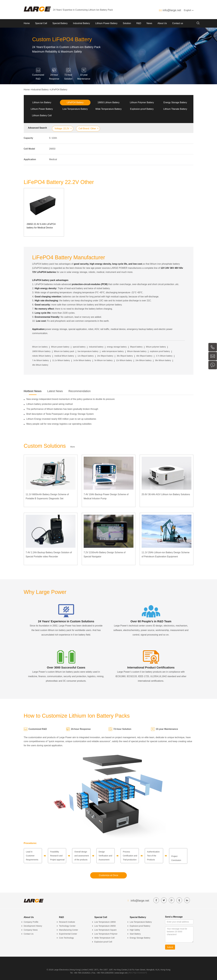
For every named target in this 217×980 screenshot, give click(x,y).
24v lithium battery (143, 360)
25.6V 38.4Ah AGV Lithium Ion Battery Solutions (166, 494)
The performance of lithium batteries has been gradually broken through (62, 409)
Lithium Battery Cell (42, 115)
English (189, 10)
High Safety (135, 930)
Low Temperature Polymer (106, 934)
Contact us (178, 23)
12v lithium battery (124, 360)
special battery (79, 347)
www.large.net (121, 973)
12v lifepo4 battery (86, 356)
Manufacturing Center (69, 930)
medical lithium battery (64, 356)
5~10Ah (53, 138)
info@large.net (172, 10)
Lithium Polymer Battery (142, 102)
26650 (52, 149)
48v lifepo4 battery (144, 356)
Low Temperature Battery (75, 109)
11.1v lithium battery (61, 360)
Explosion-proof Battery (142, 109)
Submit (170, 947)
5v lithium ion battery (103, 360)
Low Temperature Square (106, 930)
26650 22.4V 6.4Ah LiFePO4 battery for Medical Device (41, 226)
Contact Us (29, 934)
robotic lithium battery (42, 356)
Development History (33, 926)
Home (27, 23)
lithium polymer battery (156, 347)
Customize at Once (108, 875)
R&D (139, 23)
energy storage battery (117, 347)
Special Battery (60, 23)
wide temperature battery (113, 351)
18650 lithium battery (41, 351)
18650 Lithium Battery (109, 102)
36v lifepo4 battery (125, 356)
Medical (53, 159)
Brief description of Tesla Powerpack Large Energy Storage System (60, 414)
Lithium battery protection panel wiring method (50, 404)
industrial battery (96, 347)
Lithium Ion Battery (42, 102)
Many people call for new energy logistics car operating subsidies (59, 424)
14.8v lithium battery (82, 360)
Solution (127, 23)
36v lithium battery (163, 360)
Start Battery (135, 934)
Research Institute (67, 922)
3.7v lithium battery (164, 356)
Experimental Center (68, 934)
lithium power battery (60, 347)
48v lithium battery (40, 365)
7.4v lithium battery (41, 360)
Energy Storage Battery (175, 102)
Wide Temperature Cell (104, 938)
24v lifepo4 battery (105, 356)
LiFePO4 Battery (59, 90)
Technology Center (67, 926)
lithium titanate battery (137, 351)
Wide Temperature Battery (109, 109)
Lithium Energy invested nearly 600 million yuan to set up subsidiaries (61, 419)
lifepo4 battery (136, 347)
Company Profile (31, 922)
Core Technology (67, 938)
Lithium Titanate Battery (175, 109)
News (149, 23)
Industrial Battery (81, 23)
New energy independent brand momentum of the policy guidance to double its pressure (71, 399)
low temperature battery (88, 351)
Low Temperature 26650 (105, 926)
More (73, 447)
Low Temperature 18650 (105, 922)
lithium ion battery (40, 347)
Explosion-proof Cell (103, 942)
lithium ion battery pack (64, 351)
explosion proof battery (160, 351)
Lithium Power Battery (106, 23)
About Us (162, 23)
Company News (31, 930)
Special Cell (41, 23)
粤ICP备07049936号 (138, 973)
